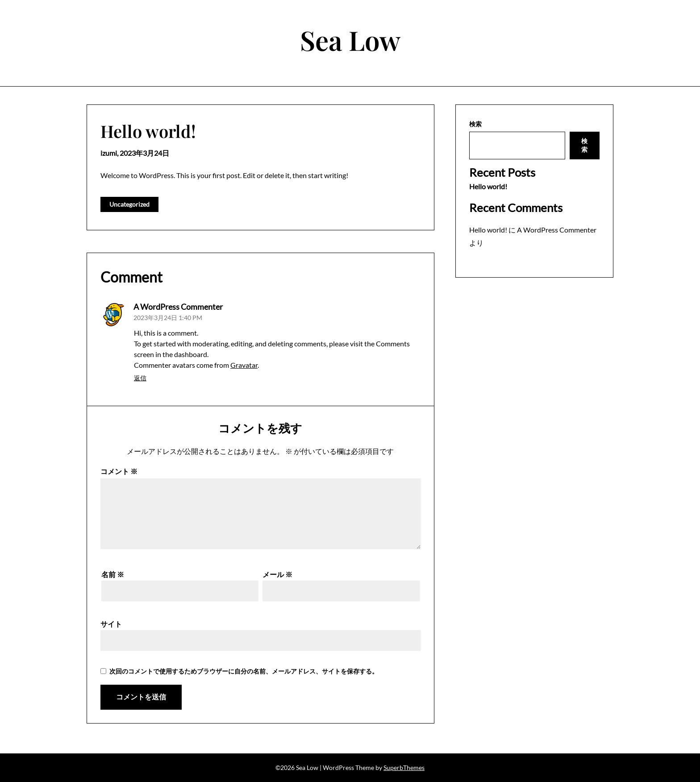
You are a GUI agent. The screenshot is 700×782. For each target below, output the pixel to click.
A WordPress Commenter (178, 307)
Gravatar (244, 365)
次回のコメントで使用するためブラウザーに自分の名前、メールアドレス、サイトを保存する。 (244, 671)
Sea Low (350, 40)
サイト (111, 624)
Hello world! (488, 186)
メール (277, 574)
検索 (475, 124)
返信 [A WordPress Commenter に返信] (140, 378)
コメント (119, 471)
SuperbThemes (404, 767)
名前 (113, 574)
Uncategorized (129, 204)
